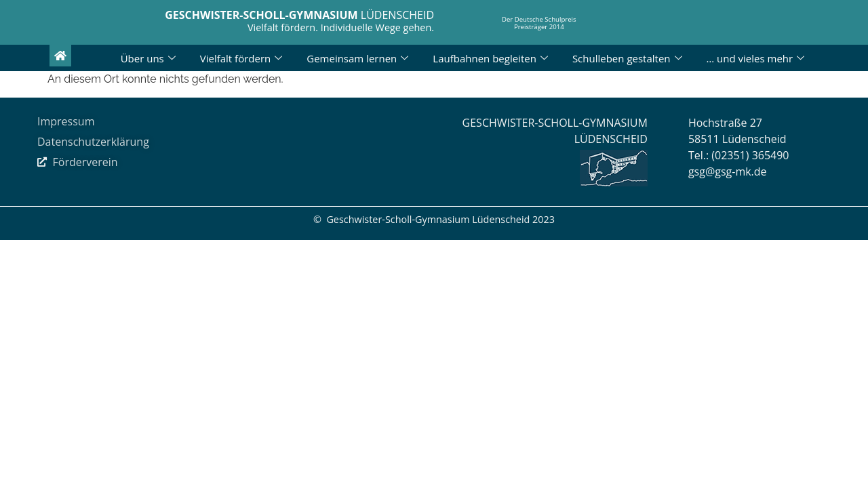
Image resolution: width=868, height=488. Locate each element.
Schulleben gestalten (627, 58)
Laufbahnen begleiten (490, 58)
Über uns (148, 58)
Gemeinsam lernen (357, 58)
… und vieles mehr (756, 58)
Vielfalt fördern (241, 58)
